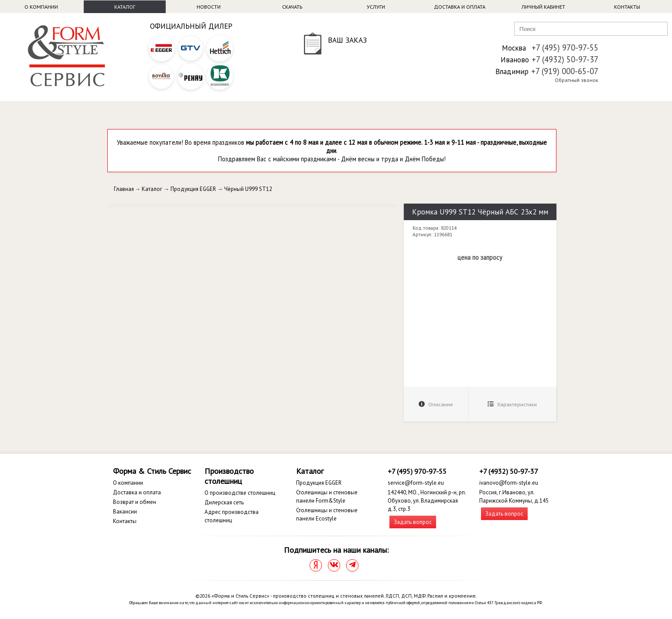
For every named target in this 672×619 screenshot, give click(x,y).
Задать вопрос (413, 522)
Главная (124, 189)
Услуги (376, 7)
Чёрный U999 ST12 (248, 189)
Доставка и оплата (460, 7)
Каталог (125, 7)
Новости (209, 7)
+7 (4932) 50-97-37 (565, 59)
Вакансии (125, 512)
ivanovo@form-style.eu (509, 483)
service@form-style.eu (416, 483)
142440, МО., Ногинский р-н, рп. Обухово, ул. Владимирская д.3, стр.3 (427, 501)
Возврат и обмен (135, 502)
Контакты (627, 7)
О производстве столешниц (240, 493)
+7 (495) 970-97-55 (565, 48)
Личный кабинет (543, 7)
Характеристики (512, 404)
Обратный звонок (576, 80)
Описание (436, 404)
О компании (41, 7)
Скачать (292, 7)
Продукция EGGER (193, 189)
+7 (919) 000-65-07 (565, 71)
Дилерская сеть (224, 502)
